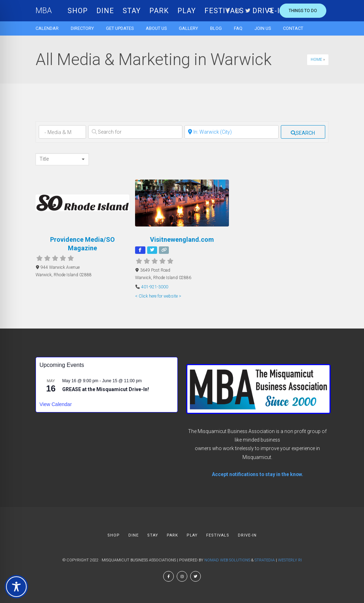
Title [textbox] (44, 159)
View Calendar (56, 404)
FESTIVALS (218, 535)
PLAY (187, 11)
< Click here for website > (158, 296)
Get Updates (120, 28)
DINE (105, 11)
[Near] (232, 132)
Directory (82, 28)
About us (156, 28)
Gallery (188, 28)
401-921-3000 (155, 287)
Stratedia (265, 560)
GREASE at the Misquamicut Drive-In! (106, 389)
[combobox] (62, 159)
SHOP (78, 11)
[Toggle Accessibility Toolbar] (16, 587)
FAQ (238, 28)
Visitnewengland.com (182, 239)
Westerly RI (290, 560)
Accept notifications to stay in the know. (258, 474)
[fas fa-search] (303, 132)
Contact (293, 28)
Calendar (47, 28)
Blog (216, 28)
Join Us (263, 28)
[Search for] (135, 132)
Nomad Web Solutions (227, 560)
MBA (44, 10)
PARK (159, 11)
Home (316, 60)
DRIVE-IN (247, 535)
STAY (132, 11)
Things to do (303, 11)
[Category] (62, 132)
